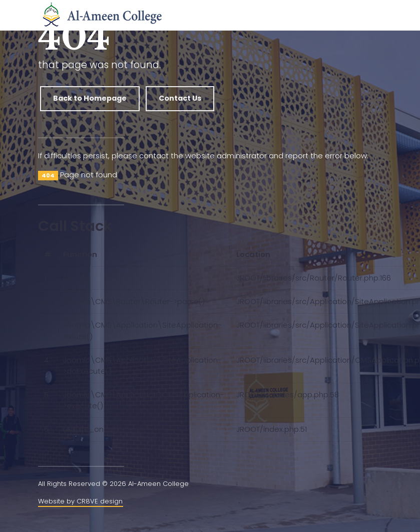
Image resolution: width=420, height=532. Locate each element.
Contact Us (180, 98)
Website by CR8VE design (80, 501)
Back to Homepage (90, 98)
